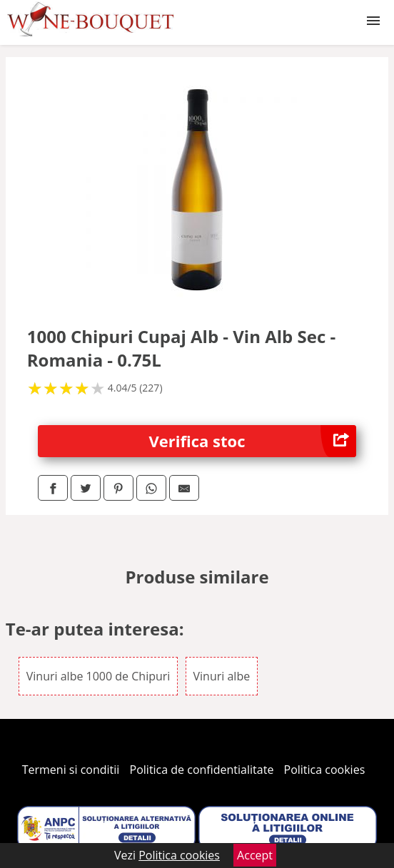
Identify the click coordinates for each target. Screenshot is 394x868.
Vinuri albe (222, 676)
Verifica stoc (253, 441)
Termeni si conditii (71, 770)
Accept (255, 855)
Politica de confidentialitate (202, 770)
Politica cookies (325, 770)
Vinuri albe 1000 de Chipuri (98, 676)
